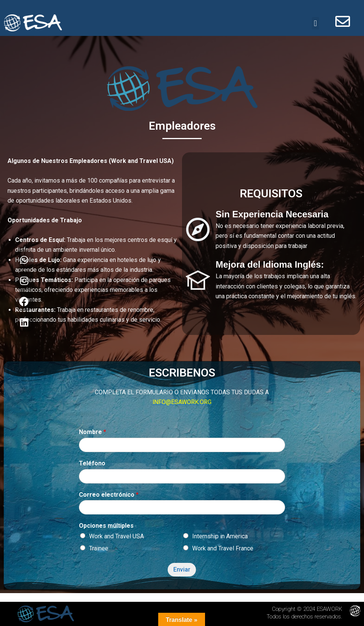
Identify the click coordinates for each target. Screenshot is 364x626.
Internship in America (220, 537)
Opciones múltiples (106, 527)
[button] (315, 24)
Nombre (93, 433)
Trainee (99, 549)
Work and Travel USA (116, 537)
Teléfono (92, 464)
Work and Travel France (223, 549)
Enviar (182, 571)
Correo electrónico (109, 496)
